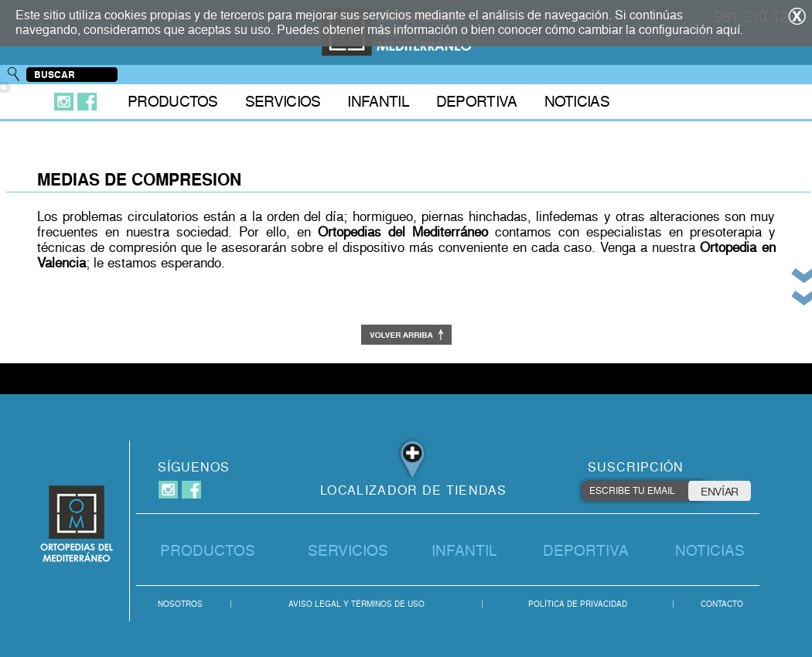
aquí (728, 30)
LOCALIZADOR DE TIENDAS (414, 490)
